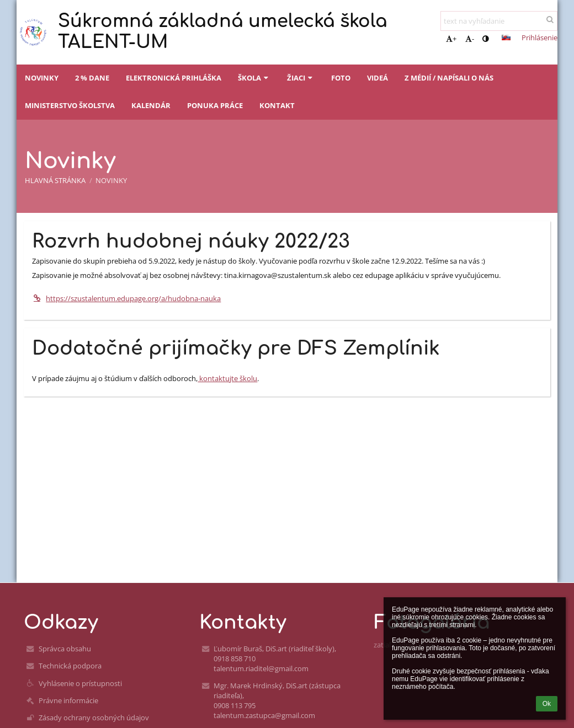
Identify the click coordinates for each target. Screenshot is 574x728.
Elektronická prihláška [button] (174, 78)
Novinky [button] (42, 78)
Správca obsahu (65, 649)
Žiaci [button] (301, 78)
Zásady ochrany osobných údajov (94, 718)
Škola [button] (254, 78)
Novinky (111, 180)
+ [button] (451, 39)
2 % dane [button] (92, 78)
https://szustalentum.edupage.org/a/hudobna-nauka (126, 298)
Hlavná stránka (55, 180)
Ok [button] (547, 704)
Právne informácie (68, 700)
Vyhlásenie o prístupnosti (80, 683)
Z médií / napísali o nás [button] (449, 78)
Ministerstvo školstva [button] (70, 105)
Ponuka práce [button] (215, 105)
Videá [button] (378, 78)
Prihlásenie (540, 38)
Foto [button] (341, 78)
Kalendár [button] (151, 105)
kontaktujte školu (227, 378)
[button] (506, 38)
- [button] (470, 39)
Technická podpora (70, 666)
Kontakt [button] (277, 105)
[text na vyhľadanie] (499, 21)
